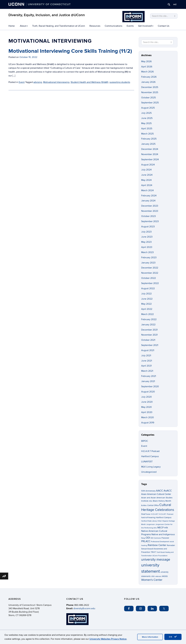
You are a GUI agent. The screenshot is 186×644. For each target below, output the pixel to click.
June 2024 (147, 175)
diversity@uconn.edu (84, 608)
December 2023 (150, 206)
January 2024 (148, 201)
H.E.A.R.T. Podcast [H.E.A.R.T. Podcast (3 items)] (166, 514)
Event (22, 82)
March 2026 (147, 72)
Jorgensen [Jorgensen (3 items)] (151, 524)
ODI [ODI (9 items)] (148, 538)
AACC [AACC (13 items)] (160, 491)
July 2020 (146, 397)
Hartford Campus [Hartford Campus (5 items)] (164, 517)
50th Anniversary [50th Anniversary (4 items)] (148, 491)
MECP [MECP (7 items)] (160, 528)
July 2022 (146, 294)
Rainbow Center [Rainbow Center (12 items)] (157, 545)
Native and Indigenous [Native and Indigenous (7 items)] (163, 534)
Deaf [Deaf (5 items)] (143, 514)
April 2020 (147, 412)
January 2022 (148, 325)
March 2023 (147, 252)
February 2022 (149, 319)
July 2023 (146, 232)
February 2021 (149, 376)
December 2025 (150, 87)
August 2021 (148, 350)
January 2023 (148, 263)
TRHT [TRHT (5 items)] (153, 552)
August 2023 (148, 227)
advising (38, 82)
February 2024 (149, 196)
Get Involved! (146, 26)
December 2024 (150, 149)
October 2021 (148, 340)
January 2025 (148, 144)
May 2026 (146, 61)
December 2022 (150, 268)
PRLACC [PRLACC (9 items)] (146, 541)
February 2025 (149, 139)
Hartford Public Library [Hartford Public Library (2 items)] (149, 521)
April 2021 (146, 366)
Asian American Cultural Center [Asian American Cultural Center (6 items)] (156, 494)
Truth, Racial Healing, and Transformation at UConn (59, 26)
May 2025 (146, 123)
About (24, 26)
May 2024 (146, 180)
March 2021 (147, 371)
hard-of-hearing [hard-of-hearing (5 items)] (148, 517)
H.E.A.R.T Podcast (150, 451)
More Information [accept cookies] (150, 637)
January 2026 (148, 82)
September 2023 (150, 221)
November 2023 (150, 211)
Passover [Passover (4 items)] (165, 538)
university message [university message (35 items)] (156, 560)
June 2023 (147, 237)
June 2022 (147, 299)
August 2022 (148, 288)
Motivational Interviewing (56, 82)
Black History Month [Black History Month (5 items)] (162, 501)
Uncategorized (149, 472)
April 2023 (147, 247)
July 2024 (146, 170)
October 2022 (148, 278)
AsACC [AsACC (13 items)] (168, 491)
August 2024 (148, 165)
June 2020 (147, 402)
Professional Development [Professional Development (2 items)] (160, 542)
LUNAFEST (147, 462)
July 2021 (146, 356)
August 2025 (148, 108)
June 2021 (147, 361)
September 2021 (150, 345)
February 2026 (149, 77)
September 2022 (150, 283)
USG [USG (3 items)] (153, 576)
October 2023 (148, 216)
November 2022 (150, 273)
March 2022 (147, 314)
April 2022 (147, 309)
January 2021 (148, 381)
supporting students (120, 82)
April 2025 (147, 129)
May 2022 (146, 304)
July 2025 (146, 113)
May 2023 (146, 242)
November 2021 (149, 335)
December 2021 (149, 330)
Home (12, 26)
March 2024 (147, 190)
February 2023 (149, 258)
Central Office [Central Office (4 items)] (153, 505)
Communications (113, 26)
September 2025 (150, 103)
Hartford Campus (150, 456)
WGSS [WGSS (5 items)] (165, 576)
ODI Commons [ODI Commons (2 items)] (156, 538)
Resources (95, 26)
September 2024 (150, 159)
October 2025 (148, 98)
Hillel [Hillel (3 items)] (160, 521)
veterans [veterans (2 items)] (158, 576)
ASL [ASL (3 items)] (151, 501)
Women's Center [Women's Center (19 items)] (152, 580)
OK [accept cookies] (173, 637)
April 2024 (147, 185)
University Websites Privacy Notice (108, 639)
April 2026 (147, 67)
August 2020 (148, 392)
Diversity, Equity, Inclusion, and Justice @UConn (47, 15)
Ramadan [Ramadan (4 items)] (171, 545)
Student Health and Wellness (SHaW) (89, 82)
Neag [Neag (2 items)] (143, 538)
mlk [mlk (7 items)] (166, 528)
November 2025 (150, 92)
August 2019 (148, 423)
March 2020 (148, 417)
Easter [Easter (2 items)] (148, 514)
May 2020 (146, 407)
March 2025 (147, 134)
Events (130, 26)
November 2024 (150, 154)
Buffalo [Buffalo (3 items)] (144, 505)
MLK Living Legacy (151, 467)
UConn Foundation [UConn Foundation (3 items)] (160, 556)
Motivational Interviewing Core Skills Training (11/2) (70, 51)
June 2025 (147, 118)
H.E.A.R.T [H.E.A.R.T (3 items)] (155, 514)
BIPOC (145, 441)
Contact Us (164, 26)
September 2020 (150, 386)
